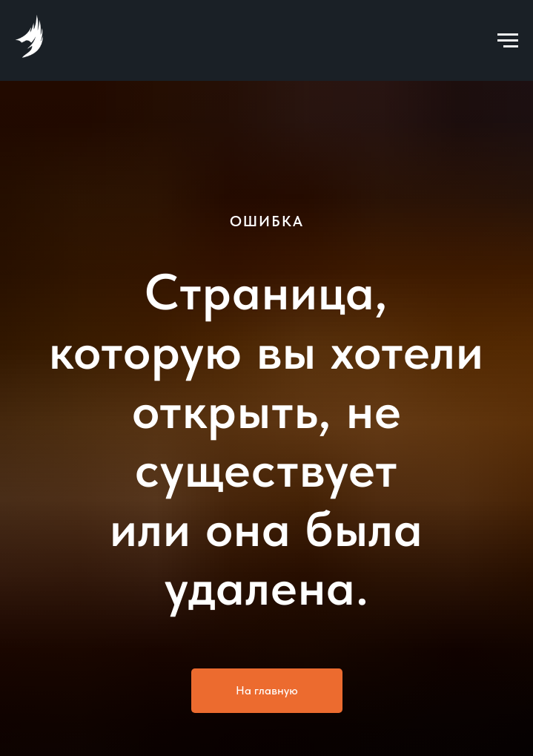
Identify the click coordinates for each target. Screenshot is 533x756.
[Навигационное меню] (508, 41)
